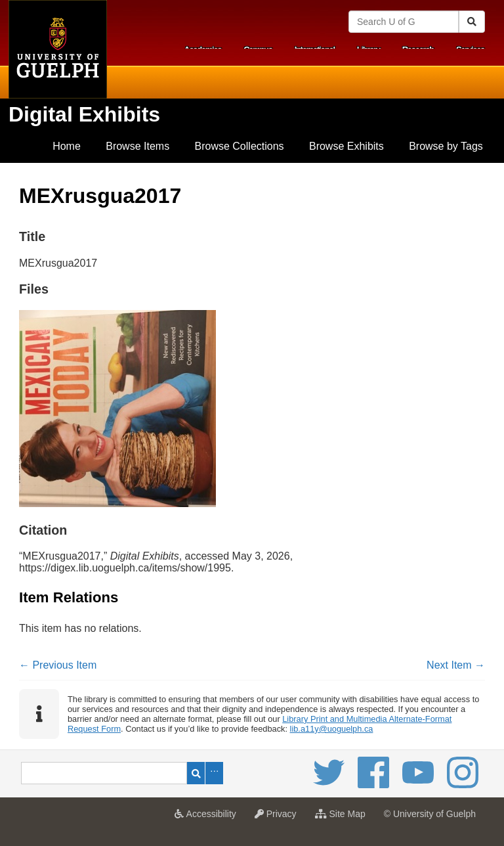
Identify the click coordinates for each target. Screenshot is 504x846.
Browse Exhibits (346, 146)
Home (67, 146)
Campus (258, 50)
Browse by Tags (446, 146)
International (315, 50)
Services (470, 50)
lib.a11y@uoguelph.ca (332, 729)
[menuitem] (67, 146)
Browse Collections (240, 146)
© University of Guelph (430, 814)
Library (368, 50)
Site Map (344, 818)
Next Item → (456, 665)
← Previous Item (58, 665)
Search (196, 773)
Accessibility (208, 818)
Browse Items (137, 146)
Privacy (279, 818)
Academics (202, 50)
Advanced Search (214, 773)
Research (418, 50)
